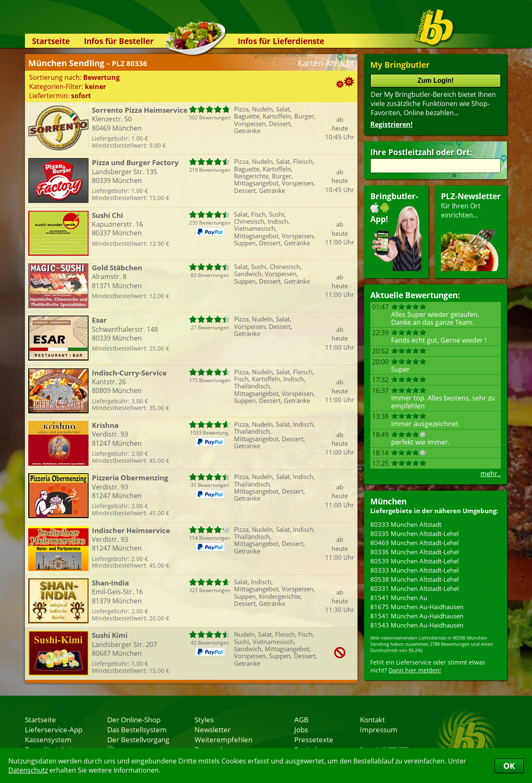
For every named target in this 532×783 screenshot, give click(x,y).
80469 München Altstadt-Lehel (415, 543)
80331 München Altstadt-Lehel (415, 588)
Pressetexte (314, 739)
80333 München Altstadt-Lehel (415, 570)
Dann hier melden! (415, 670)
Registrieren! (392, 124)
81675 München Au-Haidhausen (417, 607)
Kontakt (372, 719)
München (388, 501)
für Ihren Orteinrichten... (471, 231)
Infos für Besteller (119, 41)
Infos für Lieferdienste (281, 41)
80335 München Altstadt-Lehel (415, 534)
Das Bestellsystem (137, 729)
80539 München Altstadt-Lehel (415, 561)
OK (509, 766)
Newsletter (213, 729)
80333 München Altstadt (406, 524)
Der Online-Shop (134, 719)
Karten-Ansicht (326, 63)
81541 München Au (399, 598)
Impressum (379, 729)
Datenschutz (28, 770)
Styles (204, 719)
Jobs (301, 729)
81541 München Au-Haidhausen (417, 616)
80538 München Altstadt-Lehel (415, 579)
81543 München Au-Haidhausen (417, 625)
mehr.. (491, 474)
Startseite (51, 41)
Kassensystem (48, 739)
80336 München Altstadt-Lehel (415, 552)
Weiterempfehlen (223, 739)
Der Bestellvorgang (138, 739)
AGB (301, 719)
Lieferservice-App (54, 729)
